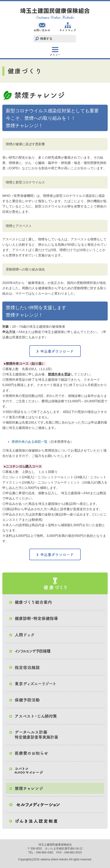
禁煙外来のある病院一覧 (30, 442)
